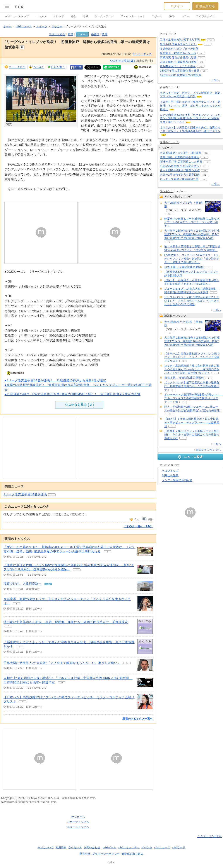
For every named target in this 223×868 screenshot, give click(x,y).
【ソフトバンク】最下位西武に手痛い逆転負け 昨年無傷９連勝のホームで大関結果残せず (192, 386)
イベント (147, 847)
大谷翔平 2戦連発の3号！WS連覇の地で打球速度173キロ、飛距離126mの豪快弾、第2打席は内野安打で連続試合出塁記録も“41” (192, 234)
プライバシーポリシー (106, 854)
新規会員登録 (205, 6)
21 (202, 58)
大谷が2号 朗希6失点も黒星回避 (180, 175)
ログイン (177, 6)
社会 (73, 16)
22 (204, 71)
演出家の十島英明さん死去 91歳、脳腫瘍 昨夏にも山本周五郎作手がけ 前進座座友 (66, 622)
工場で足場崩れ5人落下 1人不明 (180, 40)
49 (201, 53)
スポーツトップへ (78, 822)
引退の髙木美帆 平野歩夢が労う (180, 166)
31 (205, 175)
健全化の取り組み (133, 854)
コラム (185, 16)
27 (205, 170)
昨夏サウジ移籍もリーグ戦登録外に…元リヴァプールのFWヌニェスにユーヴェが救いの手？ (192, 222)
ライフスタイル (206, 16)
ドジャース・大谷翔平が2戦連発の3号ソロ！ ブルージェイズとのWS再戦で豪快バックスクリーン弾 (193, 398)
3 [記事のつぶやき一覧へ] (9, 626)
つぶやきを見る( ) (123, 61)
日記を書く (58, 67)
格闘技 (95, 34)
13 (206, 153)
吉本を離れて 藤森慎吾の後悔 (178, 62)
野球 (71, 34)
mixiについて (46, 847)
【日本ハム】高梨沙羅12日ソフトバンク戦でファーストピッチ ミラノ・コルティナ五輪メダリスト (192, 357)
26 (201, 66)
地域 (85, 16)
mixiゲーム (110, 847)
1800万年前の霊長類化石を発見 (180, 71)
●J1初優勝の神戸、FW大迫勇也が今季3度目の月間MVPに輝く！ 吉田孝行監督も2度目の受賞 (73, 394)
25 (202, 62)
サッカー (57, 26)
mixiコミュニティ (129, 847)
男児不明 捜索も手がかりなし (178, 44)
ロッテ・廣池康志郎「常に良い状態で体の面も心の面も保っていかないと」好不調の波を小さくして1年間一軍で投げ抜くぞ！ (192, 369)
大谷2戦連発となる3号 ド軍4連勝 (181, 153)
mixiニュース (24, 26)
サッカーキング (142, 54)
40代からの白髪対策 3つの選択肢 (181, 75)
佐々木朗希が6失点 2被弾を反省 (180, 170)
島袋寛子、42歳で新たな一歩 (178, 53)
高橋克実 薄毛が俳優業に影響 (178, 58)
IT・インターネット (133, 16)
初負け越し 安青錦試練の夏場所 (180, 157)
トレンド (58, 16)
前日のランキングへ (208, 450)
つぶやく (39, 67)
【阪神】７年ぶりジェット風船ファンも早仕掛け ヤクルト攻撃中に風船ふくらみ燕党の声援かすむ (192, 435)
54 (203, 49)
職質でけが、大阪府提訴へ (23, 583)
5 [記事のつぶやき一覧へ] (107, 552)
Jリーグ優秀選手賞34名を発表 (25, 494)
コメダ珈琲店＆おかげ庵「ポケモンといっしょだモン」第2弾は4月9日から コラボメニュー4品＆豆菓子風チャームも (190, 119)
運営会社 (85, 854)
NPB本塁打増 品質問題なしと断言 (181, 162)
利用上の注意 (170, 475)
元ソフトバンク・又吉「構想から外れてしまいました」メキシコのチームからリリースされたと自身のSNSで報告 (192, 301)
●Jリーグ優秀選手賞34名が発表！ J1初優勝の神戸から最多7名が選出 (56, 380)
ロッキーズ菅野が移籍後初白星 (179, 179)
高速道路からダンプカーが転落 (179, 49)
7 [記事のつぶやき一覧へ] (77, 570)
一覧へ (216, 80)
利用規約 (61, 847)
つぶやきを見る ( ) (79, 405)
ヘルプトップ (170, 471)
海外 (172, 16)
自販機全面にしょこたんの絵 (178, 66)
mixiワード (179, 847)
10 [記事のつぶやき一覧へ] (61, 683)
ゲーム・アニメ (104, 16)
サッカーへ (78, 817)
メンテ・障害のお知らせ (177, 480)
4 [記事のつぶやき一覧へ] (20, 647)
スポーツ (157, 16)
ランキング (167, 191)
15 (211, 40)
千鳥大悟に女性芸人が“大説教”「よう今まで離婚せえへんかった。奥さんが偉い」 (62, 663)
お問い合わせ (92, 847)
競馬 (105, 34)
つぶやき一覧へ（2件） (138, 526)
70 (206, 75)
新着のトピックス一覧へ (138, 719)
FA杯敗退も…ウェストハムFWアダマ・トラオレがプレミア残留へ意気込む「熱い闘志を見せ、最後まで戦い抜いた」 (192, 259)
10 (203, 179)
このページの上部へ (210, 836)
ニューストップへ (78, 827)
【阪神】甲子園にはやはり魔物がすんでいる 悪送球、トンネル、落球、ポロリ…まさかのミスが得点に (190, 106)
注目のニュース (169, 142)
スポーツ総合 (57, 34)
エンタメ (41, 16)
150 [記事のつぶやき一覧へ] (48, 584)
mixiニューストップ (17, 16)
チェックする (17, 67)
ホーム (7, 26)
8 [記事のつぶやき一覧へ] (16, 604)
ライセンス (75, 847)
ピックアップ (168, 34)
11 (208, 44)
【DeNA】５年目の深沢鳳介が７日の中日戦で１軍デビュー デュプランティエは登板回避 (192, 423)
